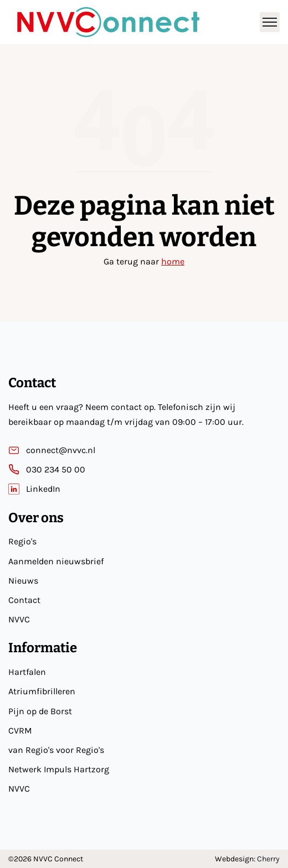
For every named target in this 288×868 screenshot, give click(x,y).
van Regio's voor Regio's (56, 750)
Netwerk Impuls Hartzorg (59, 769)
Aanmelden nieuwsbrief (56, 561)
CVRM (20, 731)
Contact (24, 600)
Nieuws (23, 581)
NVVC (19, 619)
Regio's (22, 541)
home (173, 261)
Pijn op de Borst (40, 711)
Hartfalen (27, 672)
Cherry (268, 859)
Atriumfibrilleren (42, 691)
